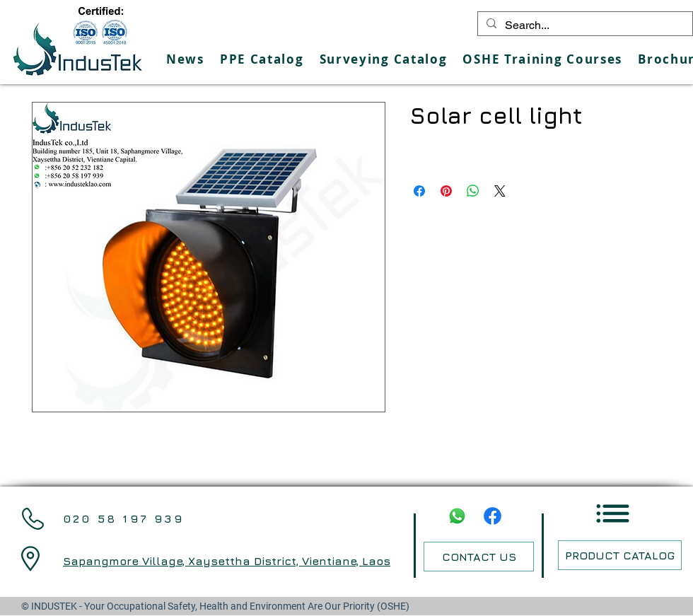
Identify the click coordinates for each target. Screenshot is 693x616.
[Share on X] (500, 191)
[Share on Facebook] (419, 191)
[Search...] (584, 25)
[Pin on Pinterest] (446, 191)
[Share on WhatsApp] (473, 191)
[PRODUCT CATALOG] (620, 555)
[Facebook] (493, 516)
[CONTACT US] (479, 557)
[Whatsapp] (457, 516)
